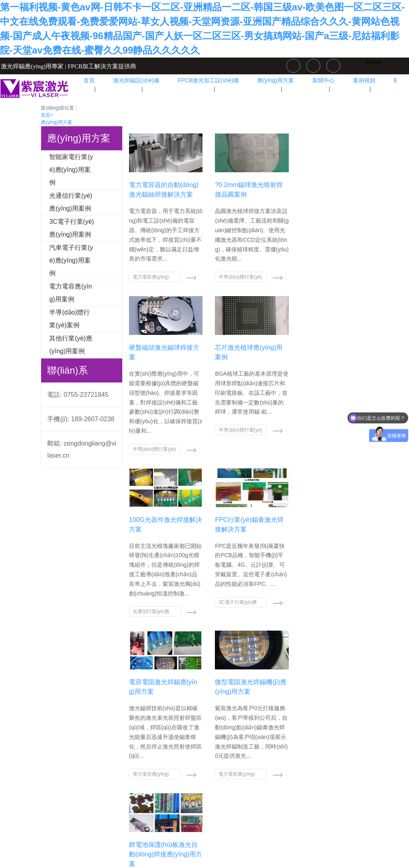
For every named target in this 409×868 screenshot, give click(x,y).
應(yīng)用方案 (57, 122)
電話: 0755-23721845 (78, 395)
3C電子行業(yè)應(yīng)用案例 (71, 228)
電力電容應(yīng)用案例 (70, 293)
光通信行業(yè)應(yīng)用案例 (71, 202)
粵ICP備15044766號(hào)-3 (204, 838)
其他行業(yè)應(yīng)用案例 (71, 345)
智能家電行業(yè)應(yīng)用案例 (71, 170)
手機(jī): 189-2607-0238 (81, 419)
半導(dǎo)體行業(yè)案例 (69, 319)
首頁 (47, 115)
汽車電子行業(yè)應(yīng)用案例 (71, 260)
